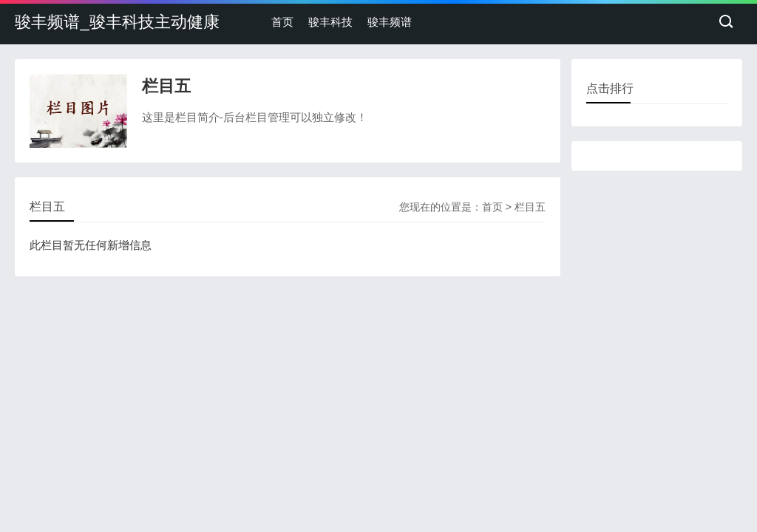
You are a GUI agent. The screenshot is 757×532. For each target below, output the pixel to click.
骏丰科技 (330, 22)
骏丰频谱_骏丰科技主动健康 (117, 22)
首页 (282, 22)
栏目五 (530, 207)
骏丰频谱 (390, 22)
